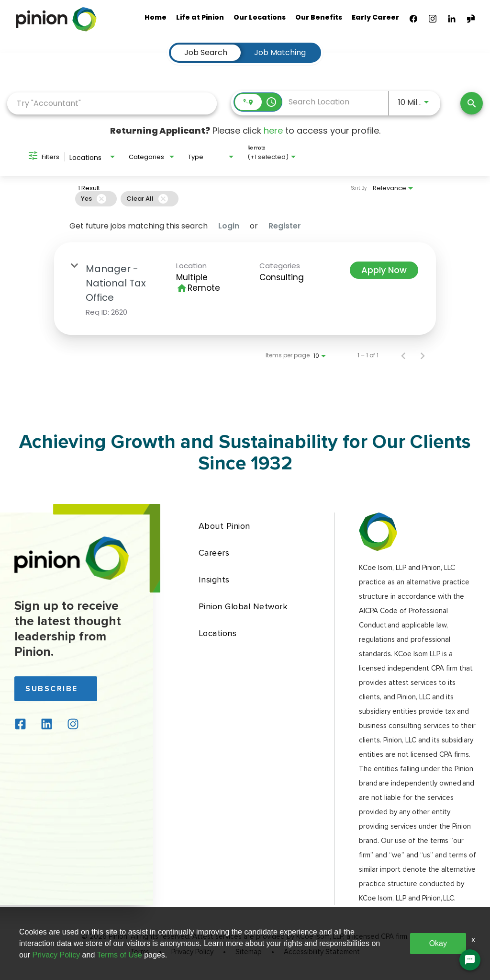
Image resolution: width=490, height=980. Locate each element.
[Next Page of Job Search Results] (423, 355)
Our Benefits (319, 17)
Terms (140, 952)
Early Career (375, 17)
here (273, 131)
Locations (218, 633)
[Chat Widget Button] (470, 960)
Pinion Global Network (243, 606)
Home (156, 17)
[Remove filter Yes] (101, 199)
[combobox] (112, 103)
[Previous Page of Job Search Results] (403, 355)
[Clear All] (163, 199)
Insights (214, 580)
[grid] (224, 199)
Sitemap (249, 952)
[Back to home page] (72, 577)
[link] (245, 289)
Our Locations (260, 17)
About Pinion (224, 526)
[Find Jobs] (472, 103)
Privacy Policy (192, 952)
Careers (214, 553)
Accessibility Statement (322, 952)
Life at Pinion (200, 17)
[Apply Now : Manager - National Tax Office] (384, 270)
